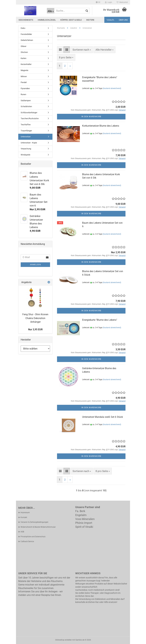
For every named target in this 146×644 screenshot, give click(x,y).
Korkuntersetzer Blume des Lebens (101, 126)
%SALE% (110, 20)
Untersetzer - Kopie (29, 143)
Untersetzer (26, 137)
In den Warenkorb (91, 117)
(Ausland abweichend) (112, 88)
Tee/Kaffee (26, 125)
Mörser (24, 76)
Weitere (90, 20)
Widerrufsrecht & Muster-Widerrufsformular (38, 527)
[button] (98, 2)
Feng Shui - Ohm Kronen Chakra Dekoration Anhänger (35, 318)
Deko (23, 28)
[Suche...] (51, 11)
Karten (23, 58)
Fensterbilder (26, 34)
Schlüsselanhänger (29, 113)
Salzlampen (26, 100)
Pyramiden (25, 88)
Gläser (23, 46)
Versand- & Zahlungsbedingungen (34, 522)
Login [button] (109, 2)
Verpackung (26, 149)
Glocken (24, 52)
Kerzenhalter (26, 64)
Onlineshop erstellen (63, 640)
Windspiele (25, 155)
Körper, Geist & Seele (71, 20)
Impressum (25, 513)
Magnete (24, 70)
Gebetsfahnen (27, 40)
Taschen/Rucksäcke (30, 118)
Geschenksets (26, 20)
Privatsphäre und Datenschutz (33, 537)
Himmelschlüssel (47, 20)
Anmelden (35, 265)
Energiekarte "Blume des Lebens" (100, 320)
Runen (23, 94)
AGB (22, 532)
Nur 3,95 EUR (35, 329)
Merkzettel (122, 2)
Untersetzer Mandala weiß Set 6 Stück (103, 417)
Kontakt (24, 517)
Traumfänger (26, 131)
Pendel (24, 82)
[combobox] (82, 50)
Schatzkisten (26, 106)
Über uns (123, 20)
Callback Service (27, 541)
